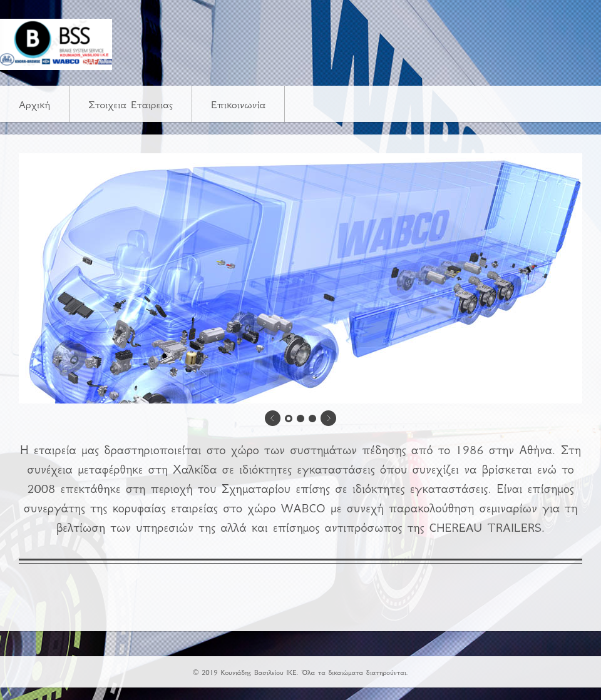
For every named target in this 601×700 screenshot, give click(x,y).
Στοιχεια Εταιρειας (131, 104)
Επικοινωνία (238, 104)
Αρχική (34, 104)
